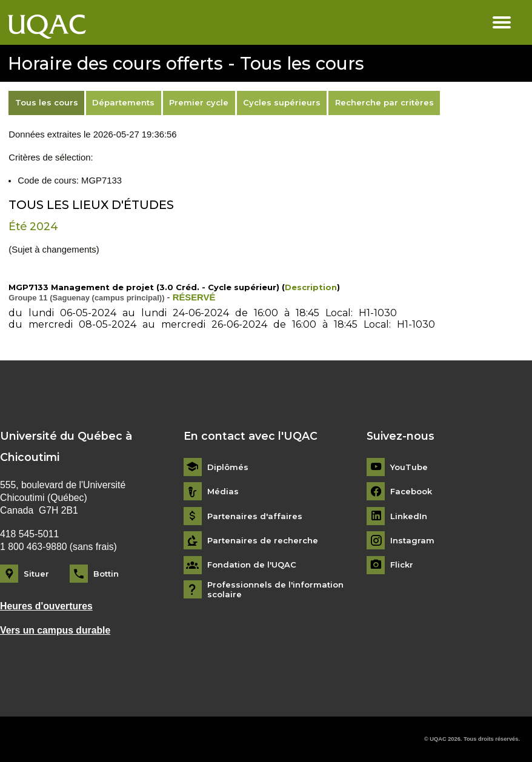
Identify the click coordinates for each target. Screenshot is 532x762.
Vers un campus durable (55, 630)
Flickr (402, 565)
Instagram (412, 541)
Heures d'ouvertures (46, 606)
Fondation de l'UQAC (252, 565)
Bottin (106, 574)
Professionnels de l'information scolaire (275, 590)
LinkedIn (409, 516)
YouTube (409, 467)
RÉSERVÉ (194, 297)
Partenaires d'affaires (255, 516)
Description (311, 287)
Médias (223, 492)
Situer (36, 574)
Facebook (411, 492)
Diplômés (228, 467)
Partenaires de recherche (263, 541)
